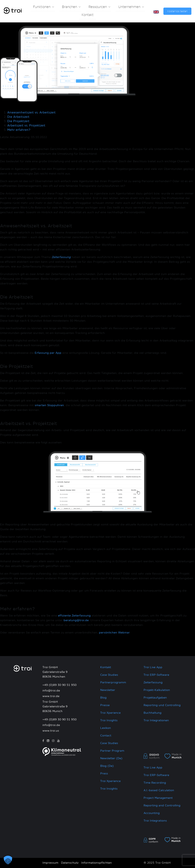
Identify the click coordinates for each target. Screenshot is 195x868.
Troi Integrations (155, 821)
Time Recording (155, 783)
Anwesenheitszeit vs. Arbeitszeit (31, 113)
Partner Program (112, 751)
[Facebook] (43, 741)
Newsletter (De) (111, 758)
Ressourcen (98, 7)
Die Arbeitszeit (18, 117)
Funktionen (42, 7)
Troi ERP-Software (156, 675)
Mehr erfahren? (19, 130)
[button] (8, 860)
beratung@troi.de (76, 620)
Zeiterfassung (153, 683)
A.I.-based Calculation (159, 790)
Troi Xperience (110, 713)
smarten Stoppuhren (49, 405)
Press (104, 774)
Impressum (50, 863)
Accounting (152, 813)
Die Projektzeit (18, 121)
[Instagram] (53, 741)
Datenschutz (70, 863)
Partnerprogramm (113, 683)
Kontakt (88, 15)
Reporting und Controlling (162, 705)
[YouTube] (58, 741)
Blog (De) (107, 766)
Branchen (70, 7)
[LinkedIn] (48, 741)
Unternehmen (129, 7)
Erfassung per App (48, 353)
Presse (105, 705)
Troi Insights (109, 720)
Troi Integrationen (156, 720)
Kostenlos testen (177, 11)
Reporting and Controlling (162, 806)
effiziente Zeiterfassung (74, 616)
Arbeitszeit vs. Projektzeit (26, 126)
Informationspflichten (97, 863)
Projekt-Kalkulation (157, 690)
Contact (106, 736)
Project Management (158, 798)
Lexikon (106, 728)
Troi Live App (153, 667)
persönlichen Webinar (114, 633)
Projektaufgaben (155, 698)
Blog (103, 698)
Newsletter (108, 690)
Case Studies (109, 675)
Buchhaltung (152, 713)
